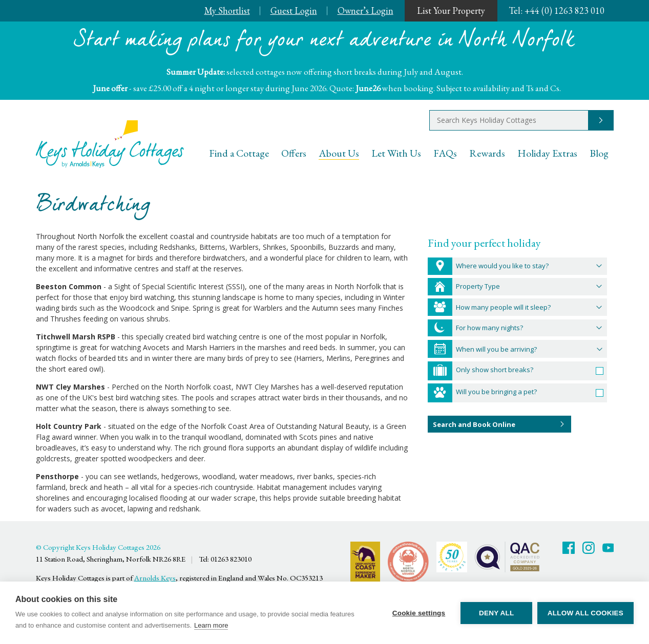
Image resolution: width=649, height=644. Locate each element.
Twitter (589, 548)
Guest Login (294, 10)
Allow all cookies (585, 613)
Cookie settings (418, 613)
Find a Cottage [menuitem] (239, 153)
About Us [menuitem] (339, 153)
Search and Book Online (474, 424)
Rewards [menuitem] (487, 153)
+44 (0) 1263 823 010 (557, 10)
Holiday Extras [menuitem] (547, 153)
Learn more (211, 625)
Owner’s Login (365, 10)
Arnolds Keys (155, 578)
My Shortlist (227, 10)
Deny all (496, 613)
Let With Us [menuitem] (396, 153)
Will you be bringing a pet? (496, 392)
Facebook (569, 548)
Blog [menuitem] (599, 153)
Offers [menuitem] (294, 153)
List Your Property (451, 10)
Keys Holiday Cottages (110, 144)
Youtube (609, 548)
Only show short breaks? (495, 370)
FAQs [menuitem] (445, 153)
